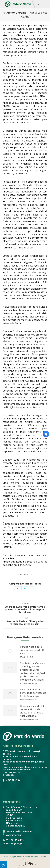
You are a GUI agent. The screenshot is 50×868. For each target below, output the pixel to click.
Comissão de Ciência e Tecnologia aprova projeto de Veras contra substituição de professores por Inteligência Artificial (33, 671)
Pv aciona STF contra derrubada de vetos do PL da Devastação (33, 693)
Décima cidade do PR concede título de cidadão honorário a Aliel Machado (32, 711)
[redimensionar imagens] (10, 651)
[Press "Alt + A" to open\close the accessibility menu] (4, 865)
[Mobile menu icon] (45, 4)
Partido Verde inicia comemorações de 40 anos (32, 650)
